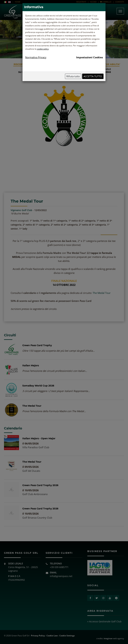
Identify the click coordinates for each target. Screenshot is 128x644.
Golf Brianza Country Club (37, 518)
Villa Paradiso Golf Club (36, 447)
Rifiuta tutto (73, 76)
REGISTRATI (81, 2)
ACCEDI (93, 2)
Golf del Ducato (31, 471)
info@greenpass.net (61, 576)
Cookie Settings (67, 636)
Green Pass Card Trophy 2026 (40, 485)
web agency (114, 638)
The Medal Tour (102, 293)
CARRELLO (106, 2)
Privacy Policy (38, 636)
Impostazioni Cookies (89, 57)
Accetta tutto (93, 76)
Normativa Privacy (36, 57)
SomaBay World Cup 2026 (38, 386)
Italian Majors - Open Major (39, 438)
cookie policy (43, 49)
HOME (18, 2)
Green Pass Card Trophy (37, 345)
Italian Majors (31, 365)
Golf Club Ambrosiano (35, 494)
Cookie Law (52, 636)
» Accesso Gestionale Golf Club (104, 621)
